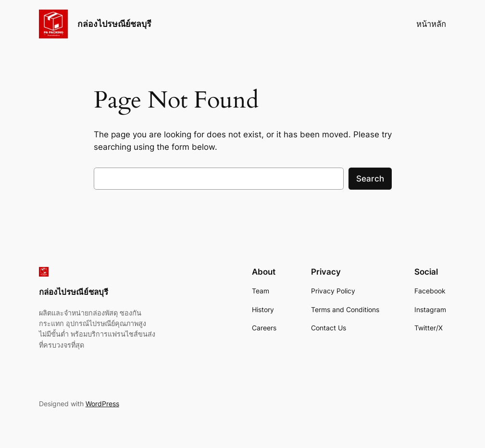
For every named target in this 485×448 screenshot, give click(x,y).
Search (370, 179)
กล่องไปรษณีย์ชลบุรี (114, 24)
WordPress (102, 404)
